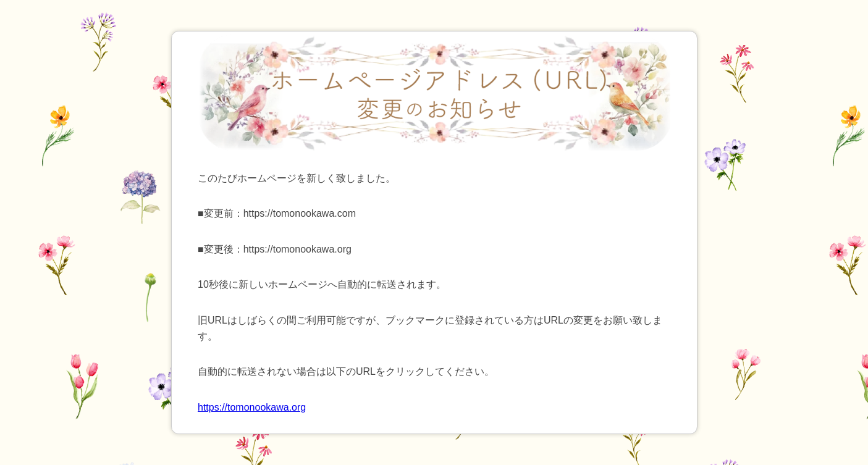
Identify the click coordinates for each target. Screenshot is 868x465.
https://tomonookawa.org (252, 407)
